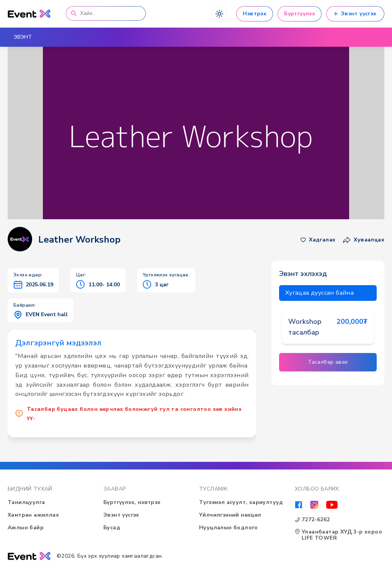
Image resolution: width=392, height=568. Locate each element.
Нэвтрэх (255, 14)
